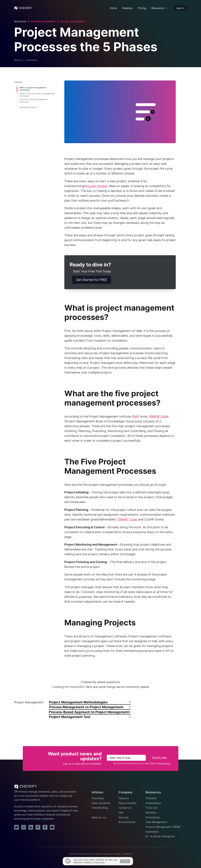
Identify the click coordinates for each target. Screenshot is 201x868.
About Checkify (128, 803)
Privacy (105, 858)
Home (113, 8)
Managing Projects (28, 107)
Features (127, 8)
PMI (135, 416)
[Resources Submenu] (166, 8)
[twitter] (16, 827)
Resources (158, 8)
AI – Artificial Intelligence (160, 836)
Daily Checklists (101, 803)
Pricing (142, 8)
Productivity (153, 817)
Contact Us (125, 808)
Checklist (151, 798)
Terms (95, 858)
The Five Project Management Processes (33, 101)
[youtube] (52, 827)
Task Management (156, 822)
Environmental (127, 822)
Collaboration (153, 803)
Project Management (73, 22)
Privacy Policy (164, 763)
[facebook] (45, 827)
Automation (152, 832)
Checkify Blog (100, 808)
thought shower (96, 186)
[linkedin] (31, 827)
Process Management (43, 22)
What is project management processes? (33, 89)
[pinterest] (38, 827)
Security (123, 817)
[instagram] (24, 827)
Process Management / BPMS (163, 827)
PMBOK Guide (159, 416)
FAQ (121, 813)
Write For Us (99, 818)
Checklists (98, 798)
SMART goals (128, 519)
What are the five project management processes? (37, 95)
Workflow (151, 813)
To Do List (151, 808)
